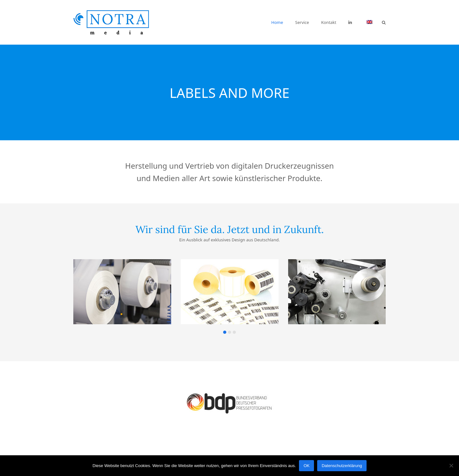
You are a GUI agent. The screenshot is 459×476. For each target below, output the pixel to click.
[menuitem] (369, 22)
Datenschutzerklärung (342, 466)
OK (306, 466)
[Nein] (451, 465)
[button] (384, 22)
